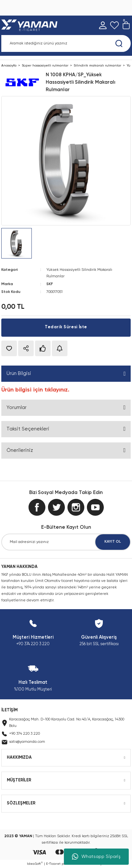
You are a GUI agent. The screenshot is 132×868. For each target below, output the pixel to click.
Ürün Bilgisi (19, 374)
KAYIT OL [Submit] (113, 542)
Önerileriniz (20, 450)
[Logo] (31, 25)
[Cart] (126, 25)
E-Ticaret (53, 864)
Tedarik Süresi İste (66, 327)
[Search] (66, 43)
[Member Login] (103, 25)
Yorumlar (17, 408)
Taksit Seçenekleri (28, 429)
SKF (50, 284)
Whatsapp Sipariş (96, 857)
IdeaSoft (35, 863)
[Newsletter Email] (66, 542)
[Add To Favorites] (9, 348)
